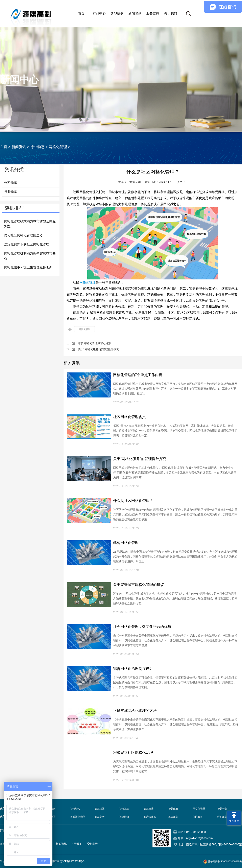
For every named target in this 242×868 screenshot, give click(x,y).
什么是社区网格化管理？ (133, 501)
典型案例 (117, 13)
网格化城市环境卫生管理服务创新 (28, 267)
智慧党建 (124, 809)
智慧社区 (100, 809)
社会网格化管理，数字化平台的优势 (142, 627)
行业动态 (37, 147)
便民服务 (198, 817)
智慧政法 (149, 809)
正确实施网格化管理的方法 (135, 711)
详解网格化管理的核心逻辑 (95, 343)
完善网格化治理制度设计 (133, 669)
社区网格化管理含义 (129, 417)
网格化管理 (58, 147)
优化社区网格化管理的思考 (23, 235)
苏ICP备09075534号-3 (72, 861)
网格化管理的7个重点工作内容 (138, 375)
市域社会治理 (77, 817)
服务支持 (153, 13)
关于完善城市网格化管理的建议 (139, 585)
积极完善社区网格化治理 (133, 753)
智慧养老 (222, 809)
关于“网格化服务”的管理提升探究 (99, 349)
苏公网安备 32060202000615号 (225, 862)
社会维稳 (124, 817)
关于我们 (171, 13)
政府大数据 (150, 817)
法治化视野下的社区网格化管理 (27, 244)
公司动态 (10, 183)
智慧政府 (173, 809)
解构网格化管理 (126, 543)
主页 (4, 147)
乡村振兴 (50, 809)
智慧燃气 (75, 809)
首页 (81, 13)
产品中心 (99, 13)
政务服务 (173, 817)
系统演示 (92, 844)
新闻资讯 (135, 13)
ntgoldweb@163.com (199, 838)
